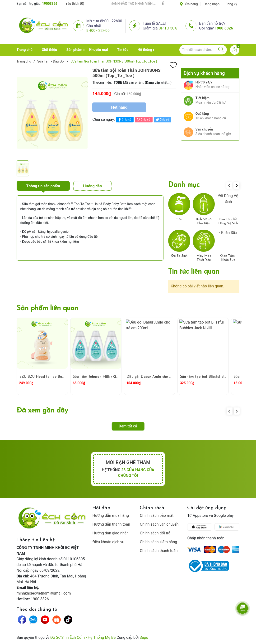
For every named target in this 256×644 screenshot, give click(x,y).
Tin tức (123, 50)
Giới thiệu (49, 50)
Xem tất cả (128, 426)
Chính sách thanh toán (159, 551)
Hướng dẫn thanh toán (111, 524)
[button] (236, 185)
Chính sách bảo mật (157, 516)
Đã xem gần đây (42, 411)
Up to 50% (168, 28)
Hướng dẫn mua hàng (111, 516)
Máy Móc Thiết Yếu (204, 258)
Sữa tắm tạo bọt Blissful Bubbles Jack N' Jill (216, 377)
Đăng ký (231, 4)
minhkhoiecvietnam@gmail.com (44, 593)
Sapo (144, 637)
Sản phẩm (74, 50)
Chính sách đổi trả (155, 533)
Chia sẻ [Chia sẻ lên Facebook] (124, 120)
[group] (52, 113)
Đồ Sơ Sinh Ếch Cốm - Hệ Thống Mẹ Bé (83, 637)
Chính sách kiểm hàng (158, 542)
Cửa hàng (189, 4)
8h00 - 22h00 (98, 31)
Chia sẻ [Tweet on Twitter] (162, 120)
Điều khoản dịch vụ (108, 542)
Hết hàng (119, 107)
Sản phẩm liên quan (47, 308)
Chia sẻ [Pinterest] (143, 120)
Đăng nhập (212, 4)
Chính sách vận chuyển (159, 524)
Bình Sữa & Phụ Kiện (204, 221)
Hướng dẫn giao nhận (110, 533)
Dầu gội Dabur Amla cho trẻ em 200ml (159, 377)
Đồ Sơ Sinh (179, 256)
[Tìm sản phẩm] (203, 50)
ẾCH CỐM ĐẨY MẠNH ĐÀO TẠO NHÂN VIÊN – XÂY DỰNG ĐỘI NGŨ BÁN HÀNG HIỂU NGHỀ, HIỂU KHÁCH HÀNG (130, 4)
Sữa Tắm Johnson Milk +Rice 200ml (102, 377)
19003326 (50, 4)
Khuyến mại (99, 50)
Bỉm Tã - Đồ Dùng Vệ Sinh (228, 221)
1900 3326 (224, 28)
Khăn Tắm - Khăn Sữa (228, 258)
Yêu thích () (75, 4)
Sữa (179, 219)
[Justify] (221, 50)
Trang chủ (25, 50)
